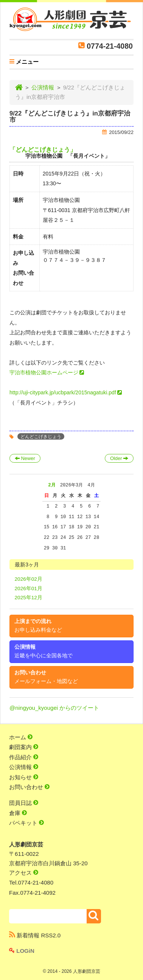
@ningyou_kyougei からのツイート (54, 708)
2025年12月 (29, 598)
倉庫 (18, 813)
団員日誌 (24, 803)
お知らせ (24, 777)
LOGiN (22, 951)
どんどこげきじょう (41, 436)
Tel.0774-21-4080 (31, 882)
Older (119, 458)
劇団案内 (24, 747)
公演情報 (43, 87)
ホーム (21, 737)
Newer (25, 458)
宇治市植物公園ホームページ (44, 372)
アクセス (24, 873)
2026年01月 (29, 588)
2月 (52, 485)
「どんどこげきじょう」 (43, 150)
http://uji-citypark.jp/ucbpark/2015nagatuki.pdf (63, 392)
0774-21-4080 (110, 46)
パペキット (26, 823)
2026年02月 (29, 579)
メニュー (24, 63)
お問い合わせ (46, 677)
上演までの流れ (38, 626)
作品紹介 (24, 757)
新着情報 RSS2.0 (35, 935)
